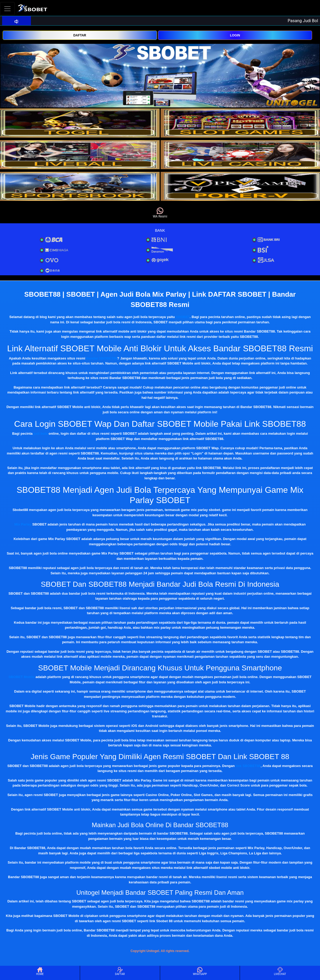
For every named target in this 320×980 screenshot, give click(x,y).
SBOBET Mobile (22, 677)
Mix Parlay (23, 524)
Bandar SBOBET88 (102, 358)
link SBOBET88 (248, 766)
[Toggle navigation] (7, 9)
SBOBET (183, 317)
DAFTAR (80, 35)
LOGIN (235, 35)
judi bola (41, 434)
